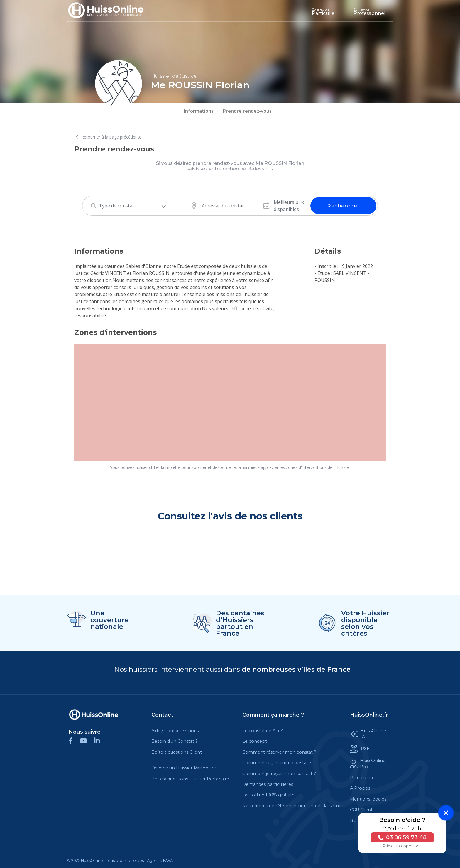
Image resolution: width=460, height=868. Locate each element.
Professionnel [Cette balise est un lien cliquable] (369, 12)
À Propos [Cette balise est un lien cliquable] (360, 788)
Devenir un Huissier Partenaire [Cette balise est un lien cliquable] (184, 768)
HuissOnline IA (368, 734)
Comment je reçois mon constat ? (279, 774)
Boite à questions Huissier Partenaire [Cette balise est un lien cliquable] (190, 779)
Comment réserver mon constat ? (279, 752)
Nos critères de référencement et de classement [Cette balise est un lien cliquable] (294, 806)
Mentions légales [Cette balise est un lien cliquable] (368, 799)
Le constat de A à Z (263, 731)
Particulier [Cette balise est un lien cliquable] (324, 12)
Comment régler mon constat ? (277, 763)
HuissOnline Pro (368, 764)
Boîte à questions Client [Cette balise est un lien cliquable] (177, 752)
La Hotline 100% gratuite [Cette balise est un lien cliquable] (268, 795)
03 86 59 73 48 (401, 837)
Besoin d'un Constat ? (175, 741)
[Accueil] (110, 11)
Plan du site (362, 778)
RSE (360, 749)
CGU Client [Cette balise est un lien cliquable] (361, 810)
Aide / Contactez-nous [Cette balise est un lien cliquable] (175, 731)
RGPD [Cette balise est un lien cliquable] (357, 820)
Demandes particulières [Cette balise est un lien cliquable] (268, 784)
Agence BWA (160, 861)
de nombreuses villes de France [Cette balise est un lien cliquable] (296, 669)
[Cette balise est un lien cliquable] (94, 715)
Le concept (255, 741)
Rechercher (343, 206)
